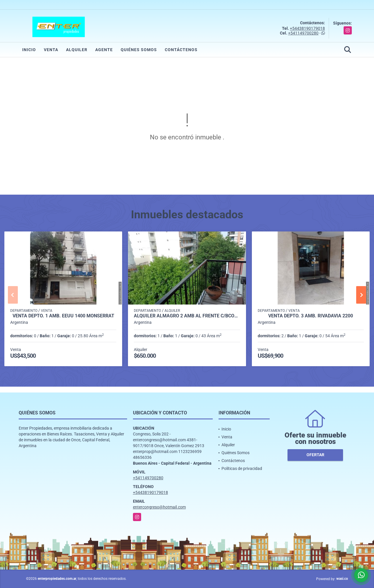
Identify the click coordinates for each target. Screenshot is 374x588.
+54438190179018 (307, 28)
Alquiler (77, 50)
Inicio (29, 50)
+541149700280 (303, 33)
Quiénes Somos (139, 50)
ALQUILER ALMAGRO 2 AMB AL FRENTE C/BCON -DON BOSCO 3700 (187, 316)
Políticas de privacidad (242, 468)
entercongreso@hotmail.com (159, 507)
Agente (104, 50)
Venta (51, 50)
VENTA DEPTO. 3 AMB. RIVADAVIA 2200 (311, 316)
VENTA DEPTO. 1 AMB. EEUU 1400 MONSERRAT (63, 316)
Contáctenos (181, 50)
